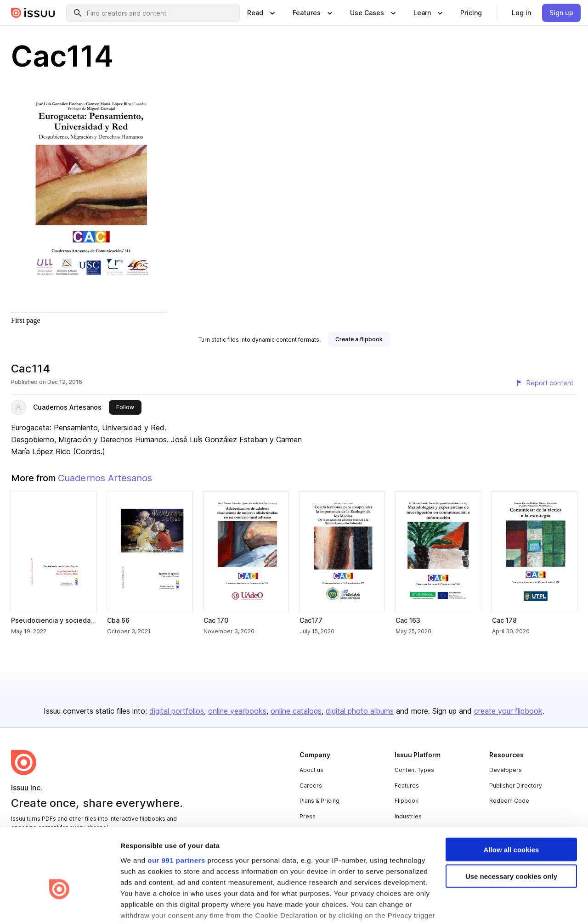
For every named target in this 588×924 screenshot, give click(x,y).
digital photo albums (360, 711)
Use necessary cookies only (511, 821)
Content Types (414, 770)
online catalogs (296, 711)
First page (26, 320)
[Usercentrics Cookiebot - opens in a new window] (59, 906)
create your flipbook (508, 711)
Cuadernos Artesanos (67, 407)
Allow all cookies (512, 794)
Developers (506, 770)
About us (311, 770)
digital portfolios (177, 711)
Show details (142, 906)
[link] (471, 13)
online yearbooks (237, 711)
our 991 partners (176, 804)
